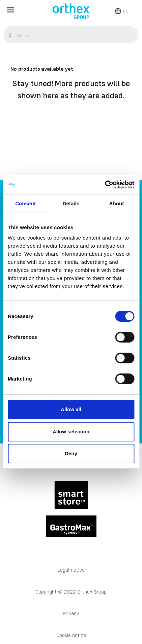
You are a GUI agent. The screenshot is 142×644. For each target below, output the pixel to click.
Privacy (71, 613)
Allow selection (71, 432)
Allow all (71, 409)
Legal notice (71, 570)
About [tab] (117, 203)
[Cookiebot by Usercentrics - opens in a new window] (105, 185)
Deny (71, 453)
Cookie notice (71, 635)
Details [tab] (71, 203)
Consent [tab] (25, 203)
